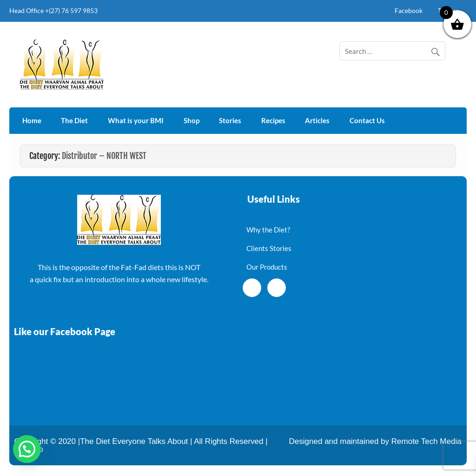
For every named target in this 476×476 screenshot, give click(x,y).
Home (32, 120)
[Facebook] (252, 288)
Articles (317, 120)
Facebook (409, 10)
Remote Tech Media (426, 441)
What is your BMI (136, 120)
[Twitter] (277, 288)
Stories (230, 120)
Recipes (273, 120)
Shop (192, 120)
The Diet (74, 120)
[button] (27, 449)
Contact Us (367, 120)
